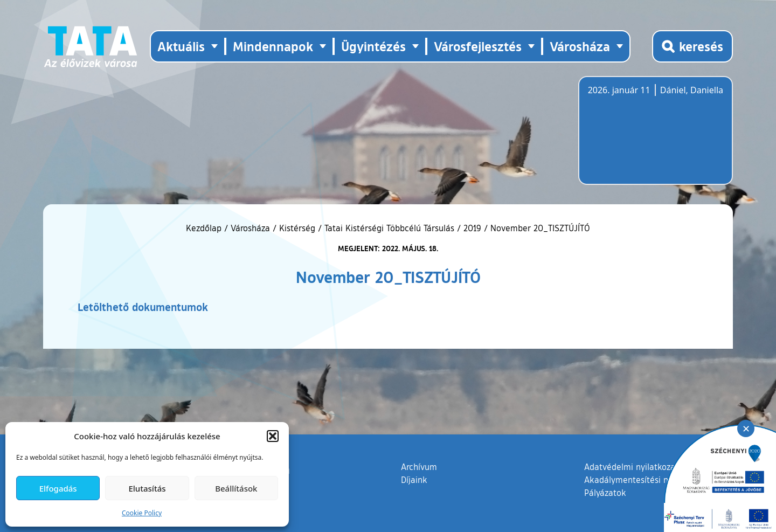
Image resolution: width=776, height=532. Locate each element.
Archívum (419, 466)
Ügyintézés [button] (373, 46)
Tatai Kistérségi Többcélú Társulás (389, 228)
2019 (472, 228)
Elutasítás (147, 488)
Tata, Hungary (648, 137)
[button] (273, 436)
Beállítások (236, 488)
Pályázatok (605, 493)
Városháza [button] (580, 46)
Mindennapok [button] (273, 46)
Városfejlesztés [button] (478, 46)
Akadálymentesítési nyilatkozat (645, 480)
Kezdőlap (205, 228)
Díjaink (414, 480)
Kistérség (297, 228)
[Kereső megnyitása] (692, 46)
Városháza (250, 228)
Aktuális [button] (181, 46)
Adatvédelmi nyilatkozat (631, 467)
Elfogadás (58, 488)
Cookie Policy (142, 513)
